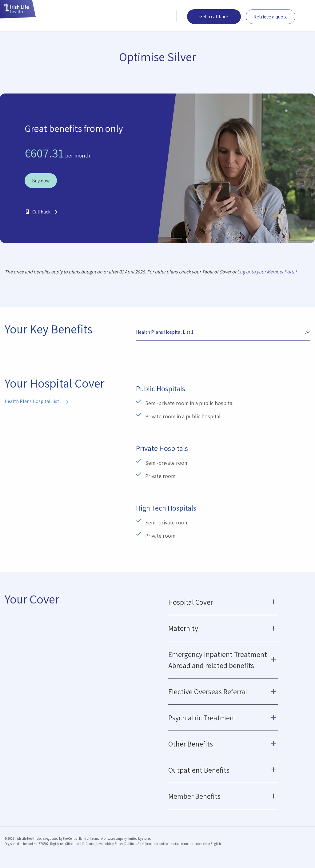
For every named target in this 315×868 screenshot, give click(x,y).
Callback (41, 212)
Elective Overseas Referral (208, 691)
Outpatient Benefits (199, 770)
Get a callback (214, 16)
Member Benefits (194, 796)
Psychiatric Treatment (202, 718)
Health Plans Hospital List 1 (165, 332)
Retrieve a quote (271, 17)
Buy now (41, 181)
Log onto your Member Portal (267, 272)
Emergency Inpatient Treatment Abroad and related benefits (218, 660)
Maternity (183, 628)
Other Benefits (191, 744)
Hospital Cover (191, 602)
